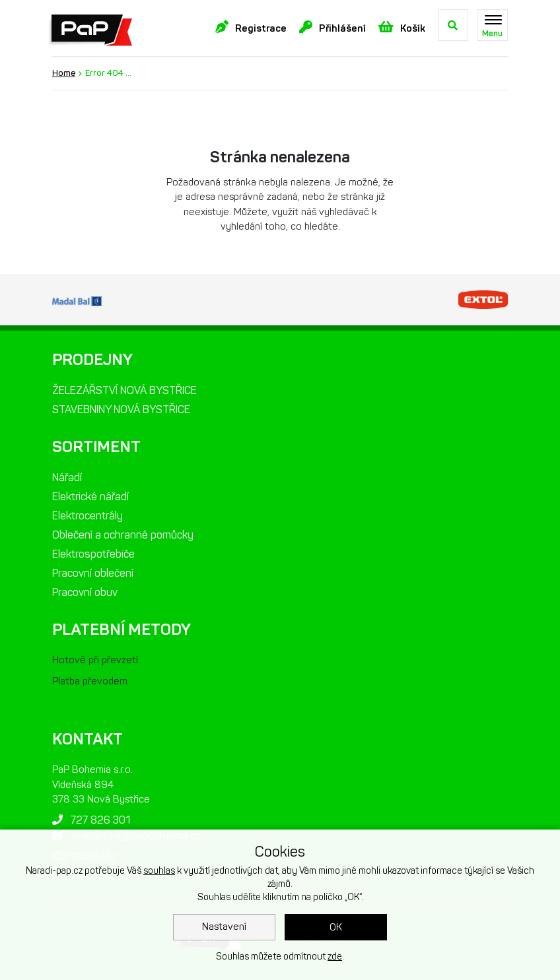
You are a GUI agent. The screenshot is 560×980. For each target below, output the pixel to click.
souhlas (159, 871)
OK (336, 927)
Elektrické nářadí (90, 497)
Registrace (251, 27)
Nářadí (67, 477)
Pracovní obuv (85, 592)
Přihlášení (332, 27)
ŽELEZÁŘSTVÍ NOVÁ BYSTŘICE (124, 390)
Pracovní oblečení (93, 573)
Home (64, 73)
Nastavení (224, 927)
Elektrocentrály (87, 516)
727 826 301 (91, 820)
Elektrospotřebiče (93, 554)
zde (335, 957)
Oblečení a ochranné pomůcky (123, 535)
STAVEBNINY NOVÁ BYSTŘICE (121, 409)
